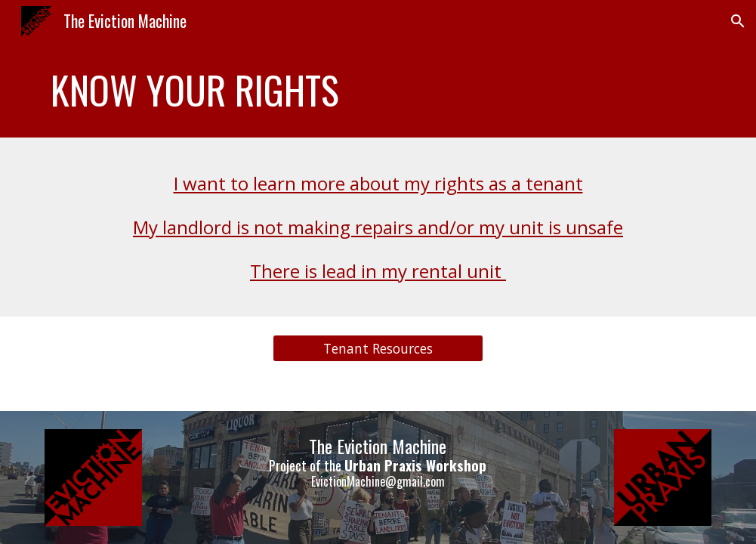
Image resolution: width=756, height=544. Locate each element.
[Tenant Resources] (378, 349)
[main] (378, 90)
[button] (738, 21)
